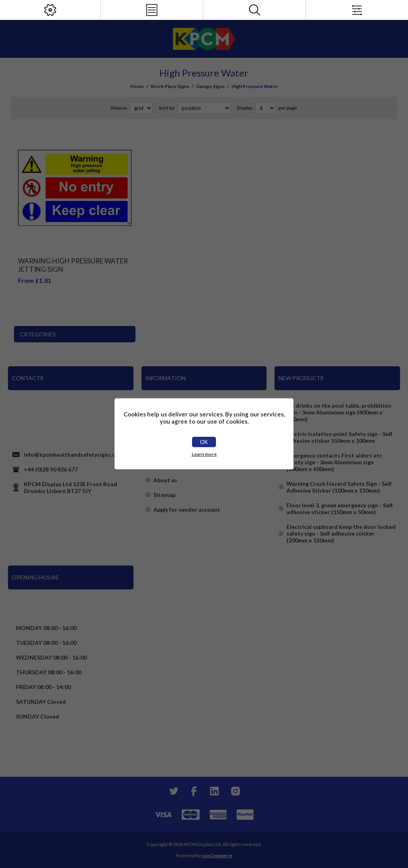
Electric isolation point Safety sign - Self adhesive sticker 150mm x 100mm (339, 437)
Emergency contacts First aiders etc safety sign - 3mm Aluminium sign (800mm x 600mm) (334, 462)
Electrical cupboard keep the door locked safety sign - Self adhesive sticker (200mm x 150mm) (341, 533)
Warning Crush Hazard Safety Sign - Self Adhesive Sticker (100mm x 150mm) (339, 487)
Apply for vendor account (187, 510)
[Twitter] (173, 791)
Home (137, 86)
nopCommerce (217, 855)
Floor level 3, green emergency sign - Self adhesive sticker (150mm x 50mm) (340, 509)
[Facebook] (194, 791)
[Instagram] (235, 791)
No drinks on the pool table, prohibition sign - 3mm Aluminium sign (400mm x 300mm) (339, 412)
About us (165, 480)
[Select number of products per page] (265, 108)
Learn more (204, 454)
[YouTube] (214, 791)
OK (204, 442)
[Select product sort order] (204, 108)
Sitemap (164, 495)
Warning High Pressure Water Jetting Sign (73, 265)
